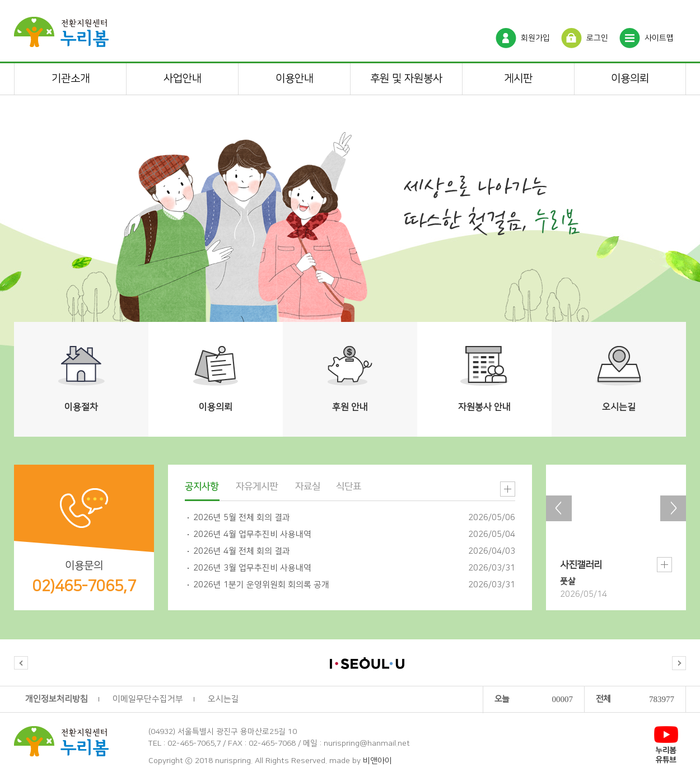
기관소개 (71, 79)
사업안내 (183, 79)
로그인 (597, 38)
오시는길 (223, 699)
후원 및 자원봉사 (406, 79)
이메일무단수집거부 (148, 699)
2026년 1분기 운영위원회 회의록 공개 (261, 585)
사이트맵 (659, 38)
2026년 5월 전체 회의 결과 (242, 518)
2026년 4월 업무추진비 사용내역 (252, 534)
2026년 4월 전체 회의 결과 (242, 551)
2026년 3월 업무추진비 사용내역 (252, 568)
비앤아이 (377, 761)
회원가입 (535, 38)
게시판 (518, 79)
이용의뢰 (630, 79)
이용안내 (295, 79)
